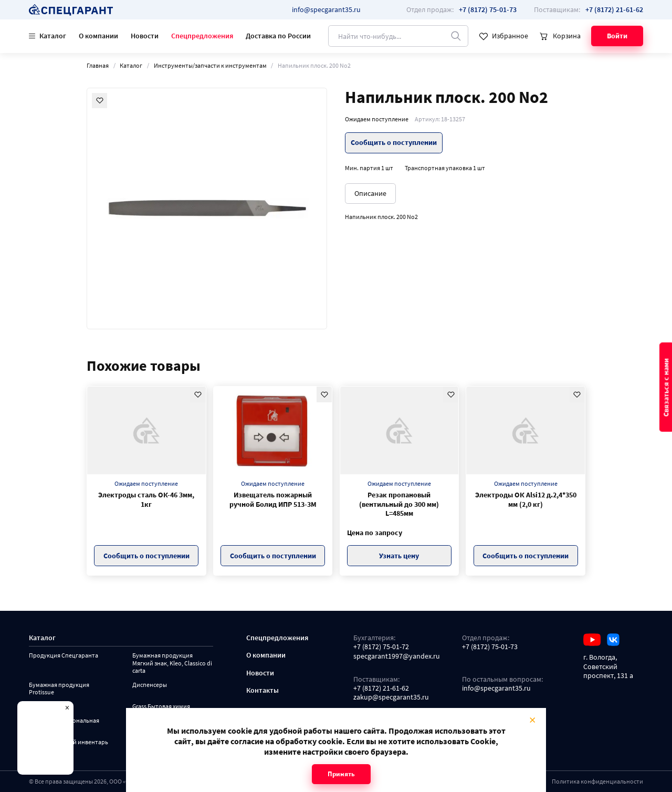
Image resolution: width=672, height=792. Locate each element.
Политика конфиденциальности (597, 781)
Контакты (262, 690)
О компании (98, 36)
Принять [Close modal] (341, 774)
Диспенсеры (150, 685)
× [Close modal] (532, 720)
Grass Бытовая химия (161, 706)
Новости (145, 36)
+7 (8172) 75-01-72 (381, 647)
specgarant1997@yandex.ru (397, 656)
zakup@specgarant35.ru (391, 697)
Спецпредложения (202, 36)
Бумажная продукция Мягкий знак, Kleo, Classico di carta (172, 663)
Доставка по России (278, 36)
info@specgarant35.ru (326, 9)
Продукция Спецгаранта (64, 655)
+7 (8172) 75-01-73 (490, 647)
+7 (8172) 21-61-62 (381, 688)
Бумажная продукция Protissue (59, 689)
